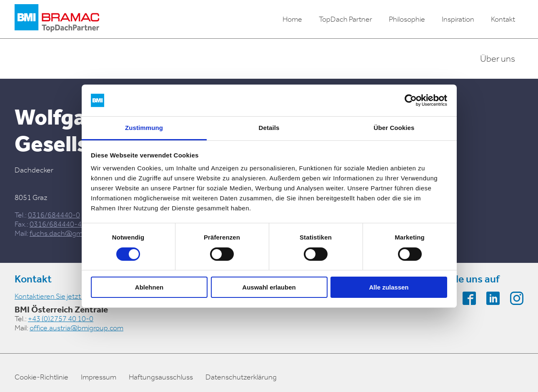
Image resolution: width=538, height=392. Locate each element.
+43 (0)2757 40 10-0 (61, 319)
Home (292, 19)
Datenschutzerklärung (241, 377)
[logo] (57, 19)
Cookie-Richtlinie (41, 377)
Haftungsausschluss (161, 377)
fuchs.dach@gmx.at (62, 233)
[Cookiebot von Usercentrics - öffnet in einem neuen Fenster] (411, 100)
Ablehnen (149, 287)
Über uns (498, 59)
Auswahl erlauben (269, 287)
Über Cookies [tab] (394, 128)
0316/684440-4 (56, 224)
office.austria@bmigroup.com (76, 328)
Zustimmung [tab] (144, 128)
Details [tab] (269, 128)
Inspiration (458, 19)
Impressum (99, 377)
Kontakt (503, 19)
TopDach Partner (345, 19)
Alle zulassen (389, 287)
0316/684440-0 (54, 215)
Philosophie (407, 19)
